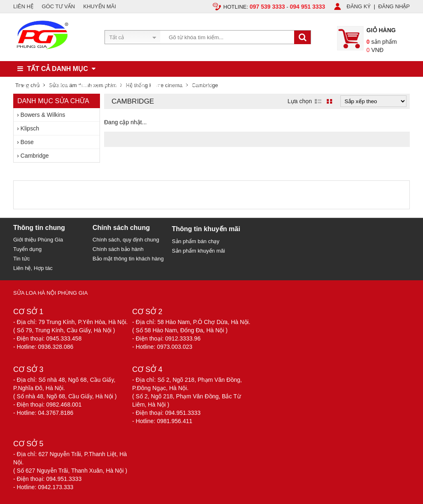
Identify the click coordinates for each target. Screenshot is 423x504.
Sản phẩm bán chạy (196, 241)
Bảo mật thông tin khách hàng (128, 259)
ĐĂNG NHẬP (394, 6)
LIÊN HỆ (23, 6)
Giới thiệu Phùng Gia (38, 240)
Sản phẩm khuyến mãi (198, 251)
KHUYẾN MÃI (100, 6)
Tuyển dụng (27, 249)
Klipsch (30, 128)
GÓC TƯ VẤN (58, 6)
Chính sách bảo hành (118, 249)
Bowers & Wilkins (43, 115)
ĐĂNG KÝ (359, 6)
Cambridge (35, 156)
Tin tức (21, 259)
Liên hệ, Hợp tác (33, 268)
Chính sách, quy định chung (126, 240)
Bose (27, 142)
